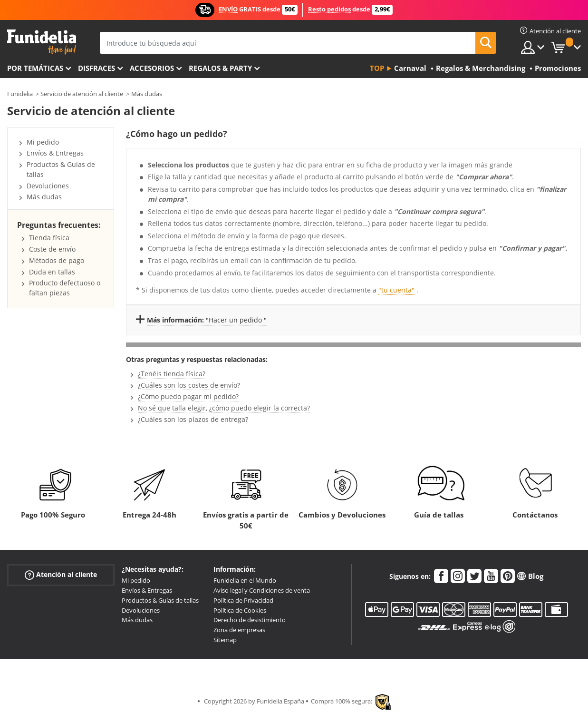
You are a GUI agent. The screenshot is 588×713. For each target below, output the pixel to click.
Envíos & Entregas (55, 153)
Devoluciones (48, 186)
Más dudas (147, 94)
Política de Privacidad (243, 600)
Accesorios (152, 68)
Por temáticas (35, 68)
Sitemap (225, 640)
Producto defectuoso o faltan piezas (65, 288)
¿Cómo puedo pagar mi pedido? (188, 396)
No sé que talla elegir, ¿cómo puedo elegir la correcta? (224, 408)
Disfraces (96, 68)
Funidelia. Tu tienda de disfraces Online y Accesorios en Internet (42, 42)
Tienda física (49, 238)
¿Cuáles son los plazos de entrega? (193, 419)
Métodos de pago (57, 260)
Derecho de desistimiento (250, 620)
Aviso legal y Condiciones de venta (262, 590)
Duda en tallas (52, 272)
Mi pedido (43, 142)
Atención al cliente (61, 575)
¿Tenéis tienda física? (172, 374)
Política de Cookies (240, 610)
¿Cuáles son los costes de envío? (189, 385)
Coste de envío (52, 249)
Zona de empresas (239, 630)
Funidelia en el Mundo (245, 580)
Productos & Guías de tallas (160, 600)
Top (377, 68)
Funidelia (20, 94)
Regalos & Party (220, 68)
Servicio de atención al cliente (82, 94)
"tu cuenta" (396, 290)
